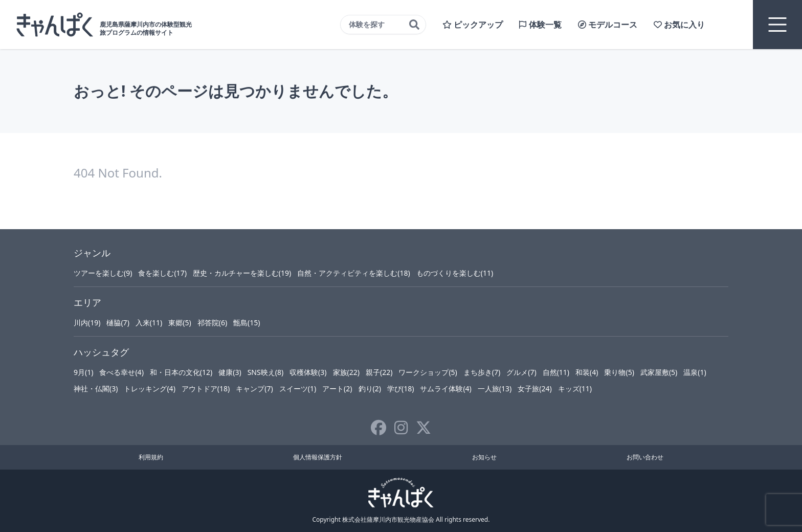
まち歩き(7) (482, 372)
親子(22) (379, 372)
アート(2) (337, 389)
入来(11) (149, 323)
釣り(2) (370, 389)
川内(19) (87, 323)
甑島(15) (247, 323)
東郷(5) (180, 323)
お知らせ (484, 457)
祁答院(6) (212, 323)
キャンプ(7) (254, 389)
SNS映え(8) (265, 372)
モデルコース (608, 25)
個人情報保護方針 (318, 457)
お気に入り (679, 25)
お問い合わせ (645, 457)
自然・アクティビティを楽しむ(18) (353, 273)
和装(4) (587, 372)
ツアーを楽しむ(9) (103, 273)
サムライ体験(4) (445, 389)
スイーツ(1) (298, 389)
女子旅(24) (534, 389)
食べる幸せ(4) (121, 372)
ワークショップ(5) (428, 372)
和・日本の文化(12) (181, 372)
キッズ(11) (575, 389)
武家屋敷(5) (659, 372)
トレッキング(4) (149, 389)
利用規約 (151, 457)
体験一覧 (540, 25)
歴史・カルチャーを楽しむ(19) (242, 273)
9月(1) (83, 372)
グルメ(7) (521, 372)
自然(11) (556, 372)
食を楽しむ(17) (162, 273)
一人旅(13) (495, 389)
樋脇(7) (118, 323)
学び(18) (400, 389)
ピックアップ (473, 25)
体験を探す (384, 25)
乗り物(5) (619, 372)
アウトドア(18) (206, 389)
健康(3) (230, 372)
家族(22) (346, 372)
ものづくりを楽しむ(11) (455, 273)
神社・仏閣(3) (96, 389)
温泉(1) (695, 372)
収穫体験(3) (308, 372)
